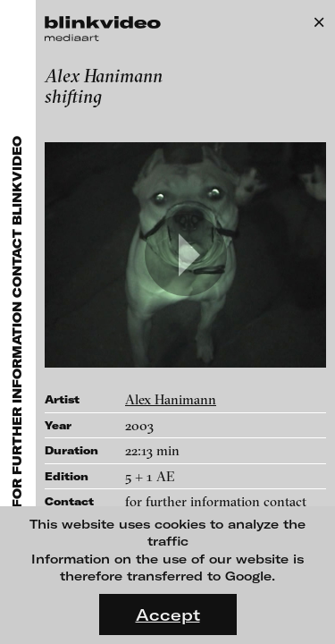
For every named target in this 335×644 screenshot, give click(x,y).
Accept (168, 614)
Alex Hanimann (171, 399)
